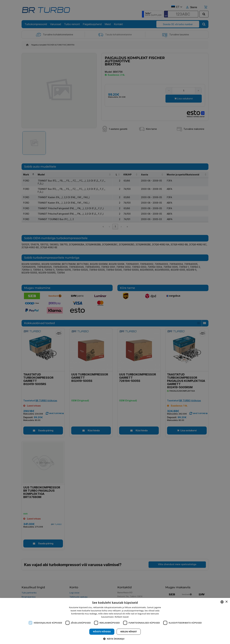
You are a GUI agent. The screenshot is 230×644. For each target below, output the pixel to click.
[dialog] (115, 621)
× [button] (226, 602)
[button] (115, 639)
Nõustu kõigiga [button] (102, 632)
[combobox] (222, 602)
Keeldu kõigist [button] (129, 632)
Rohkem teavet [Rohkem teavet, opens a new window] (122, 617)
